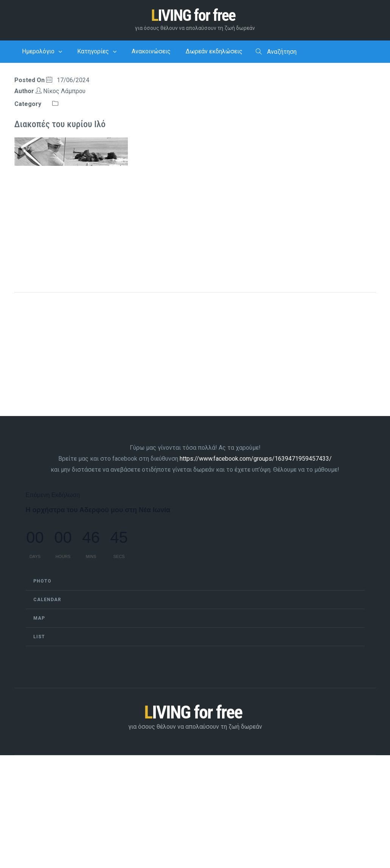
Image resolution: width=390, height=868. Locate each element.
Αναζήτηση (276, 52)
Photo (42, 581)
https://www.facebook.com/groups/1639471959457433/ (256, 459)
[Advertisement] (195, 225)
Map (39, 618)
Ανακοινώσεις (151, 51)
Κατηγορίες (93, 51)
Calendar (47, 600)
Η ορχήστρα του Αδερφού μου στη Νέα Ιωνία (98, 510)
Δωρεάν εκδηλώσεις (214, 51)
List (39, 637)
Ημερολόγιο (38, 51)
